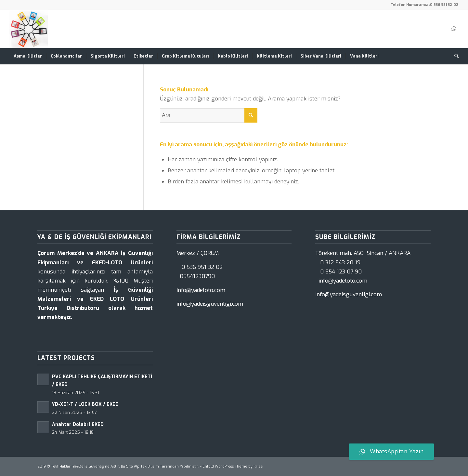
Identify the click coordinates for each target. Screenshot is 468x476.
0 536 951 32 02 (444, 5)
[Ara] (454, 56)
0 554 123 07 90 (341, 272)
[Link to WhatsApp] (454, 29)
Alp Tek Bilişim (146, 466)
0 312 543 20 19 (340, 263)
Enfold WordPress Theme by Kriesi (233, 466)
